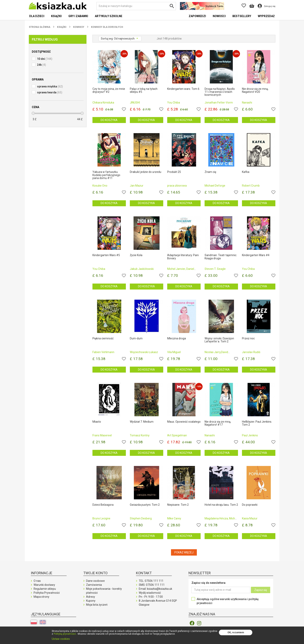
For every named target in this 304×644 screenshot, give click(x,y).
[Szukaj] (136, 6)
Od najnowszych (125, 39)
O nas (37, 581)
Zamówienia (94, 585)
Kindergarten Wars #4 (256, 255)
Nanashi (247, 103)
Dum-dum (136, 338)
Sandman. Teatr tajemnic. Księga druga (221, 257)
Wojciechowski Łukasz (144, 352)
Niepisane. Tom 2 (178, 505)
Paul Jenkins (250, 435)
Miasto (97, 422)
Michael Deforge (215, 186)
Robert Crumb (251, 186)
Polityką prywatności (65, 634)
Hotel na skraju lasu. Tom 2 (221, 505)
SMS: (152, 585)
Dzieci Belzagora (103, 505)
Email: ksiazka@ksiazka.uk (155, 589)
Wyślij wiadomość (150, 593)
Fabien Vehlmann (103, 352)
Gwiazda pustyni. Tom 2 (145, 505)
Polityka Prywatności (47, 593)
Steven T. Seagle (215, 269)
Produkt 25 (174, 172)
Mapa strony (41, 597)
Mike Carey (174, 518)
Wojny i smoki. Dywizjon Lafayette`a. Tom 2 (219, 340)
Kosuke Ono (100, 186)
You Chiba (174, 103)
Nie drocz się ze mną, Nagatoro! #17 (218, 423)
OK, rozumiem (236, 632)
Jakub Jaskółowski (142, 269)
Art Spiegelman (177, 435)
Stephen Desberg (141, 518)
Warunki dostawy (44, 585)
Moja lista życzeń (97, 605)
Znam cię (210, 172)
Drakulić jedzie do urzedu (146, 172)
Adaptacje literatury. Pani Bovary (183, 257)
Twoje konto (95, 573)
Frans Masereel (102, 435)
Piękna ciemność (103, 338)
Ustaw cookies (61, 639)
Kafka (246, 172)
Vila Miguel (174, 352)
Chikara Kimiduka (103, 103)
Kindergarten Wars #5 (106, 255)
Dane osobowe (95, 581)
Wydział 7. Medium (142, 422)
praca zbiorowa (177, 186)
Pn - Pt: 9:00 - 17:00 (151, 597)
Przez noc (248, 338)
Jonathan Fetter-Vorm (219, 103)
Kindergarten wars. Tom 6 (183, 89)
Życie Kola (136, 255)
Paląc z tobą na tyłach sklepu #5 (144, 90)
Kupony (91, 601)
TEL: (151, 581)
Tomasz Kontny (140, 435)
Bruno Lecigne (101, 518)
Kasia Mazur (250, 518)
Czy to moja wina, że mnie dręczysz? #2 (109, 90)
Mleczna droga (177, 338)
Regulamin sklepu (45, 589)
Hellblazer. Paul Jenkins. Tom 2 (257, 423)
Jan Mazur (137, 186)
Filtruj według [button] (45, 39)
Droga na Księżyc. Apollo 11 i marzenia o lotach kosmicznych (220, 92)
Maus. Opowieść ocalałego (184, 422)
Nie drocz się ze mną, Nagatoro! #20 (255, 90)
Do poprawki (250, 505)
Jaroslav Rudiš (251, 352)
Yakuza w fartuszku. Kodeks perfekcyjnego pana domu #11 (106, 175)
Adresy (91, 597)
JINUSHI (135, 103)
